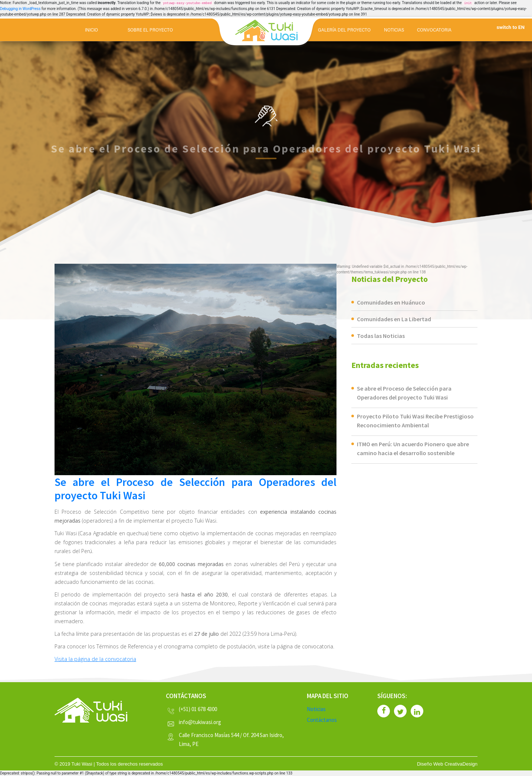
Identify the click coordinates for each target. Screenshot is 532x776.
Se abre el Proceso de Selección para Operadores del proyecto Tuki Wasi (196, 489)
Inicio (91, 30)
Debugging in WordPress (20, 9)
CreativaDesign (461, 764)
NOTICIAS (394, 30)
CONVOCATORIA (434, 30)
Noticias (316, 709)
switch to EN (511, 27)
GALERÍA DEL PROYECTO (344, 30)
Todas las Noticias (381, 336)
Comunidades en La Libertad (394, 319)
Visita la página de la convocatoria (95, 659)
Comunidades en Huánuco (391, 302)
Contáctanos (322, 720)
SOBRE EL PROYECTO (150, 30)
